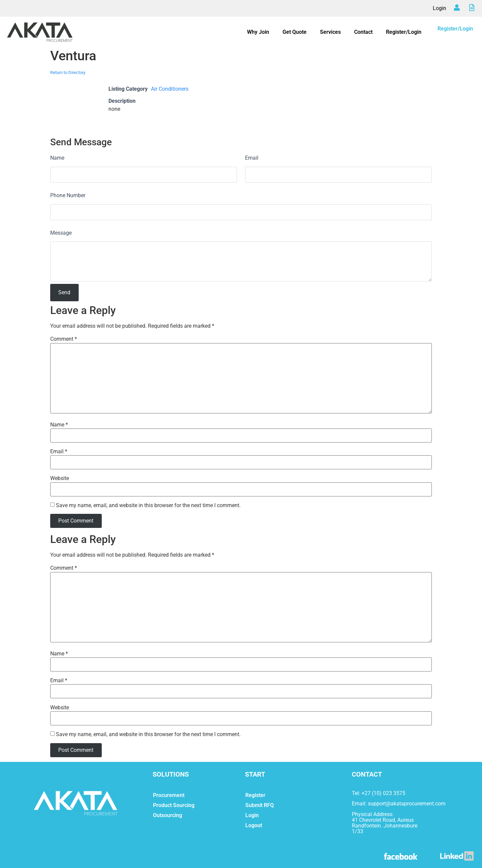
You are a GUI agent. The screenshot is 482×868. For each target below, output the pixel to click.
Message (61, 233)
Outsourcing (168, 815)
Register (255, 795)
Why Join (258, 32)
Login (439, 8)
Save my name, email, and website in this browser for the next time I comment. (148, 505)
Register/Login (404, 32)
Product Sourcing (174, 805)
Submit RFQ (260, 805)
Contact (363, 32)
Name (57, 158)
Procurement (169, 795)
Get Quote (295, 32)
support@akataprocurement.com (407, 804)
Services (330, 32)
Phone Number (68, 195)
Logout (254, 825)
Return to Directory (68, 72)
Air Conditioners (170, 89)
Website (60, 478)
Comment (64, 339)
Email (252, 158)
